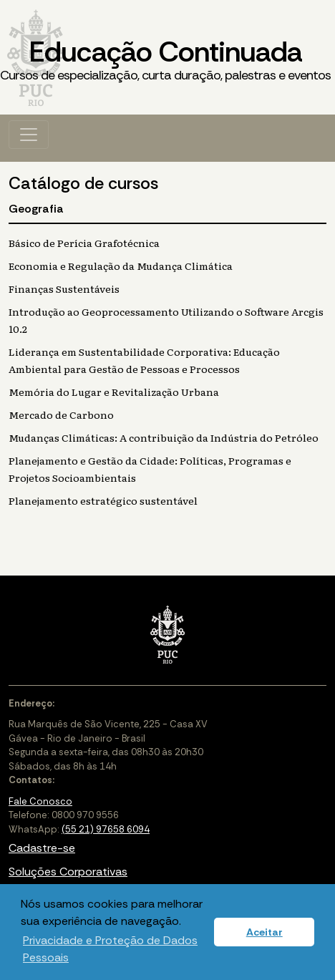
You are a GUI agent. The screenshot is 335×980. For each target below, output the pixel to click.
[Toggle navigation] (29, 135)
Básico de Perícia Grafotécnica (84, 243)
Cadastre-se (42, 848)
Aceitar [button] (264, 932)
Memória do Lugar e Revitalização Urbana (114, 392)
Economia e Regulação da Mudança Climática (121, 266)
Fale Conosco (40, 801)
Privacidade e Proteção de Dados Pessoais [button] (110, 949)
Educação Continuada (165, 59)
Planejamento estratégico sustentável (103, 500)
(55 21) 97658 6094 (106, 829)
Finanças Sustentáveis (64, 288)
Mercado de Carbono (61, 414)
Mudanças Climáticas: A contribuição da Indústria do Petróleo (164, 437)
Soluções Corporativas (68, 872)
